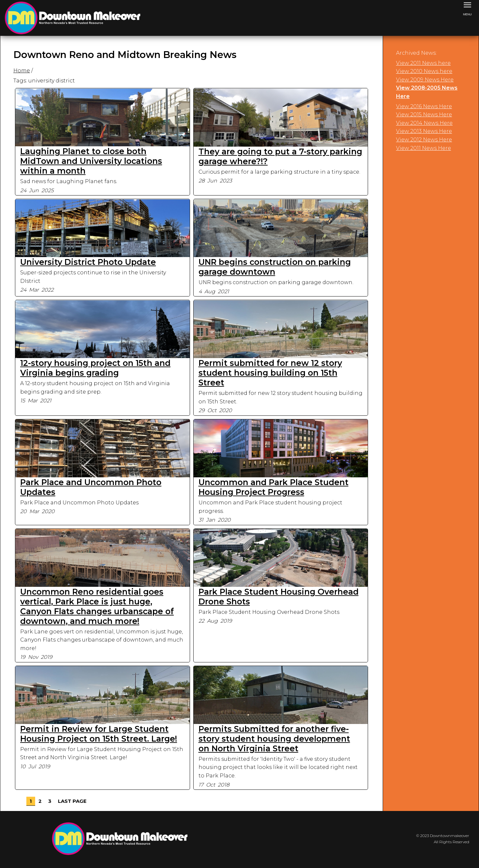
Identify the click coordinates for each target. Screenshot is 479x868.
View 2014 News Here (424, 123)
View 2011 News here (423, 63)
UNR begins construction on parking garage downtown (275, 267)
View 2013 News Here (424, 131)
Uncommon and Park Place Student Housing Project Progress (274, 487)
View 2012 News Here (424, 140)
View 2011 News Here (424, 148)
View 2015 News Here (424, 115)
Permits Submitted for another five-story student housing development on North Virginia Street (274, 739)
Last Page (72, 801)
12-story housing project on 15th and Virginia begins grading (95, 368)
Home (22, 71)
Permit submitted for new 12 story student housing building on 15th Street (270, 373)
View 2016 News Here (424, 106)
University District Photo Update (88, 262)
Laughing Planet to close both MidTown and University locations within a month (91, 161)
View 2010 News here (424, 71)
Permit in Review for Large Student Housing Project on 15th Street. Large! (99, 734)
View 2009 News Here (425, 80)
